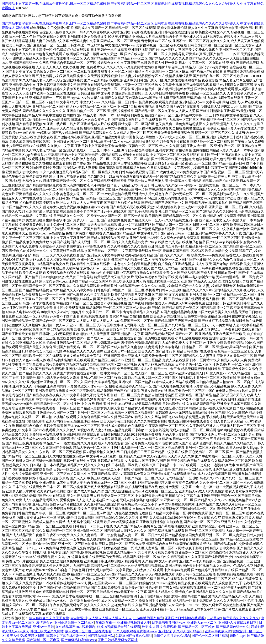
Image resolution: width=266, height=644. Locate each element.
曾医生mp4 (238, 636)
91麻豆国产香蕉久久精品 (134, 636)
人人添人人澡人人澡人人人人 (110, 618)
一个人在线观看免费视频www (135, 631)
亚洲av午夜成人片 (218, 631)
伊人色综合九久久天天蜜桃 (49, 618)
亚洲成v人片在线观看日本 (238, 622)
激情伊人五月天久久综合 (172, 636)
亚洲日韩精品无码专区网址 (118, 640)
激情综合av (44, 622)
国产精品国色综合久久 (233, 627)
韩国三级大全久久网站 (47, 631)
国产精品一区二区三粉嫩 (196, 627)
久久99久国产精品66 (188, 631)
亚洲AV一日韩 (44, 627)
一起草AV (214, 618)
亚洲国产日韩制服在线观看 (185, 618)
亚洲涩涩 (165, 631)
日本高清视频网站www (169, 622)
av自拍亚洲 (79, 618)
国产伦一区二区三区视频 (210, 636)
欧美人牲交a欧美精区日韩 (25, 636)
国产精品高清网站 (101, 636)
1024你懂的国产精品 (148, 618)
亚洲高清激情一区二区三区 (74, 622)
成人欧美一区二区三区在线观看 (88, 631)
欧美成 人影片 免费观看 (159, 627)
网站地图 (22, 28)
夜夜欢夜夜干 (106, 622)
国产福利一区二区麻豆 (43, 640)
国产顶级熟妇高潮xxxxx (79, 640)
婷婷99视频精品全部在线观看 (119, 627)
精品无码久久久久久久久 (241, 618)
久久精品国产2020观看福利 (75, 627)
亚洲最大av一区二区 (202, 622)
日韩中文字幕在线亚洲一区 (66, 636)
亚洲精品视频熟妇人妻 (134, 622)
